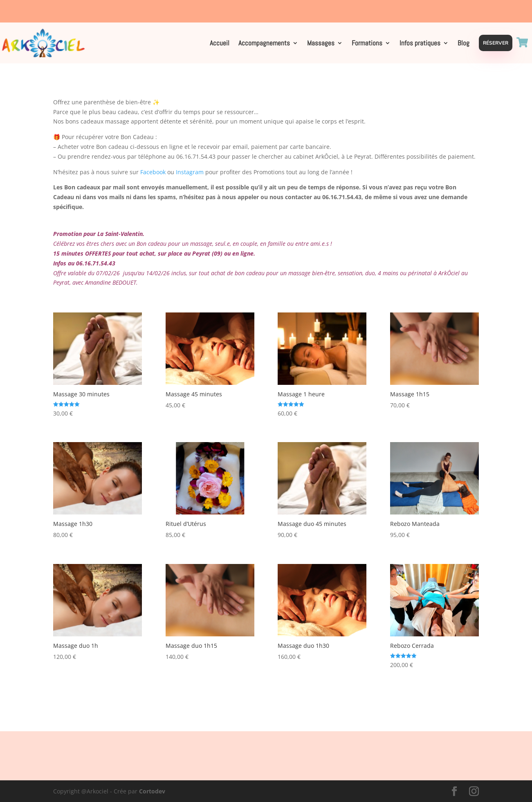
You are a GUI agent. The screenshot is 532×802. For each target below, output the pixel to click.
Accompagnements (264, 44)
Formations (367, 44)
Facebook (153, 172)
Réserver (496, 43)
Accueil (220, 44)
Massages (321, 44)
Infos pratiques (420, 44)
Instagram (190, 172)
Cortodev (152, 791)
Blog (464, 44)
